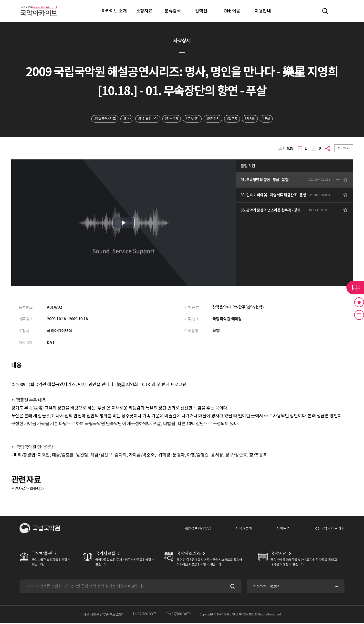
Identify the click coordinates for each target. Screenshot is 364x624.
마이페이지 (339, 11)
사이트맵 (280, 529)
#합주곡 (236, 119)
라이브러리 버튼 (355, 288)
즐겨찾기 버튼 (359, 302)
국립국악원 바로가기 (328, 529)
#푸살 (273, 119)
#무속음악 (193, 119)
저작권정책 (240, 529)
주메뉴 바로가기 (0, 0)
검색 (232, 587)
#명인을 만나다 (145, 119)
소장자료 (144, 11)
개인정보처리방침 (192, 529)
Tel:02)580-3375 (144, 615)
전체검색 (325, 11)
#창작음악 (215, 119)
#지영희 (255, 119)
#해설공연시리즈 (98, 119)
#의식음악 (171, 119)
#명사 (122, 119)
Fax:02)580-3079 (178, 615)
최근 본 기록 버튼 (359, 315)
